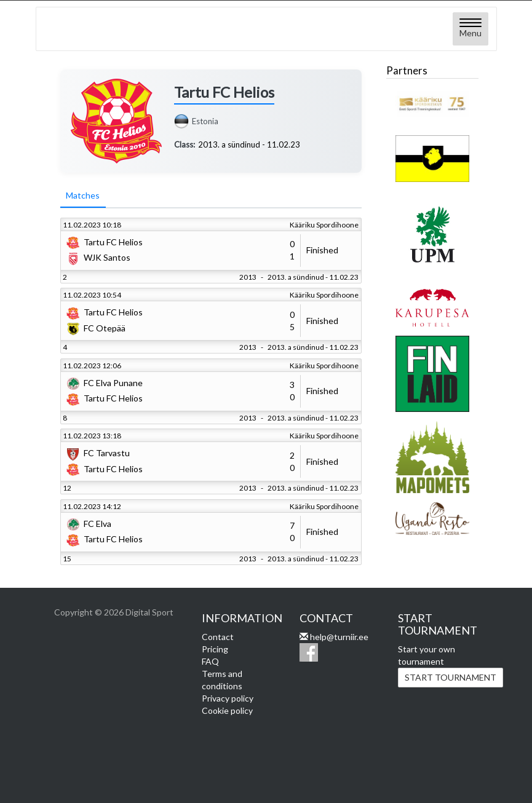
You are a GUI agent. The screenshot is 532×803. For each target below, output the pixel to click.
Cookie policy (227, 710)
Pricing (215, 649)
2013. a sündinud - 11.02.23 (249, 144)
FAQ (210, 661)
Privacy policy (228, 698)
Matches (83, 196)
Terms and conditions (222, 680)
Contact (218, 637)
